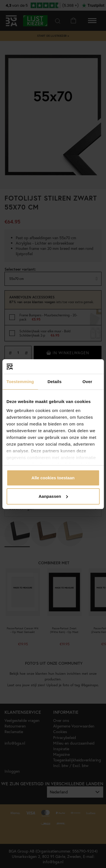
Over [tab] (87, 382)
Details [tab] (55, 382)
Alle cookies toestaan (53, 478)
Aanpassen (53, 496)
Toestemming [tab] (20, 382)
